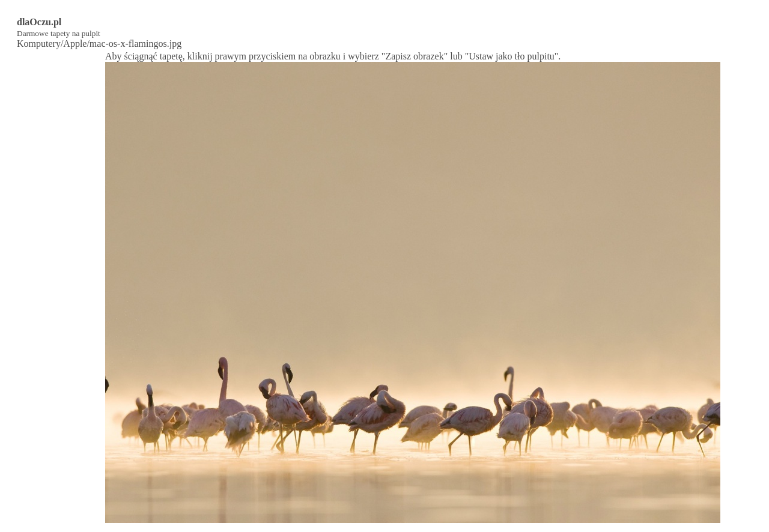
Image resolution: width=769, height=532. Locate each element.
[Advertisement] (55, 231)
